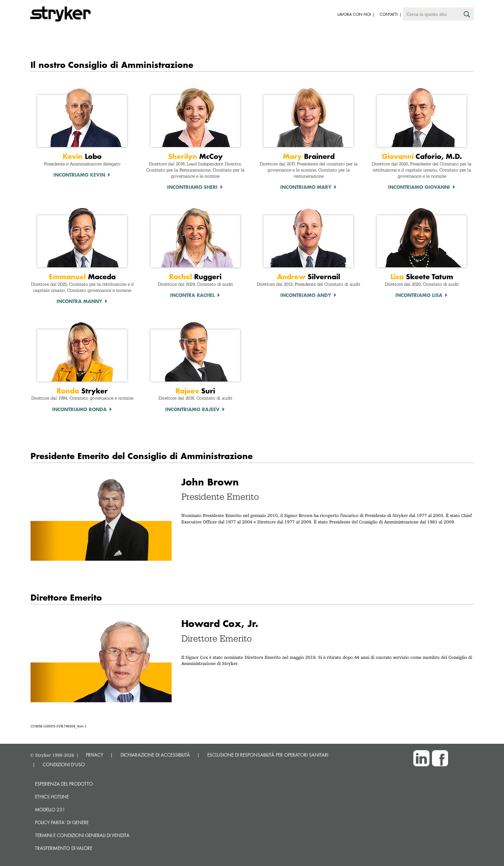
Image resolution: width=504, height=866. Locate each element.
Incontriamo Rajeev (192, 409)
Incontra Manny (79, 301)
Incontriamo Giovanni (419, 187)
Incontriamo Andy (306, 295)
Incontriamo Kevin (79, 175)
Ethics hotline (52, 797)
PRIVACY (94, 755)
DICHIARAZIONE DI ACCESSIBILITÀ (155, 755)
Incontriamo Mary (306, 187)
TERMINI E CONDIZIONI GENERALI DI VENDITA (82, 835)
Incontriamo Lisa (419, 295)
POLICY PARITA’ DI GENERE (62, 822)
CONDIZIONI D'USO (64, 765)
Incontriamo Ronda (79, 409)
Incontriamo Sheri (192, 187)
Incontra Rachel (192, 295)
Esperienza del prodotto (64, 784)
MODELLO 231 (50, 810)
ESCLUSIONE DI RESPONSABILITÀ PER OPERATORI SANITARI (268, 755)
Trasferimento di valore (64, 848)
